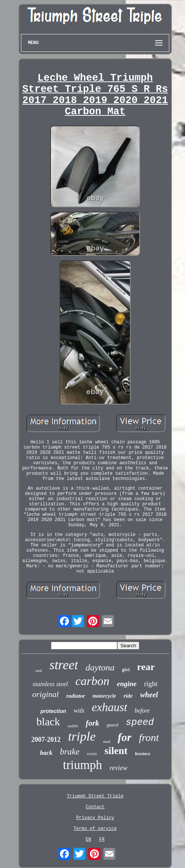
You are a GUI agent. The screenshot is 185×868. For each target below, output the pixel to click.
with (79, 711)
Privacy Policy (95, 818)
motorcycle (104, 696)
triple (82, 736)
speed (140, 723)
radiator (76, 696)
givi (126, 669)
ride (128, 696)
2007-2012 (46, 740)
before (142, 711)
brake (70, 752)
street (64, 665)
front (149, 737)
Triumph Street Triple (95, 796)
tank (39, 671)
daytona (100, 667)
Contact (95, 807)
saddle (73, 726)
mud (107, 741)
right (151, 684)
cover (92, 754)
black (48, 722)
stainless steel (50, 684)
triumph (83, 765)
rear (146, 667)
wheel (149, 695)
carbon (92, 681)
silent (116, 751)
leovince (142, 754)
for (125, 737)
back (46, 753)
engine (127, 684)
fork (92, 723)
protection (53, 711)
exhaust (110, 707)
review (119, 768)
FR (102, 840)
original (46, 694)
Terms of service (95, 829)
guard (113, 725)
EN (88, 840)
